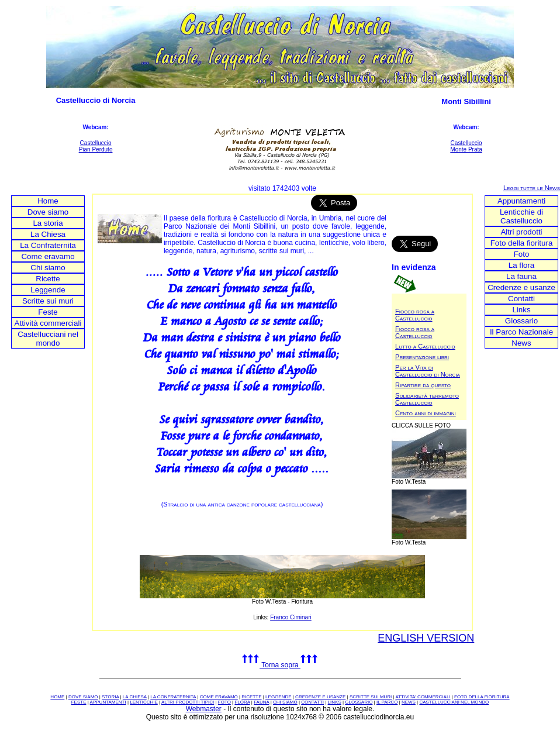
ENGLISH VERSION (426, 638)
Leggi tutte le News (532, 188)
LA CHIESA (135, 697)
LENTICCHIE (144, 702)
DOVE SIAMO (83, 697)
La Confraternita (48, 245)
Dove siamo (48, 212)
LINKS (335, 702)
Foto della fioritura (522, 243)
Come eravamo (48, 256)
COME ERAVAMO (219, 697)
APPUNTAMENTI (108, 702)
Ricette (48, 279)
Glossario (521, 321)
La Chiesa (48, 234)
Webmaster (204, 709)
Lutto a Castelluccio (425, 346)
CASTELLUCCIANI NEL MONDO (454, 702)
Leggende (48, 290)
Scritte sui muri (48, 301)
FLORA (242, 702)
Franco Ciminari (291, 617)
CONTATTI (312, 702)
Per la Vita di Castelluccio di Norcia (428, 371)
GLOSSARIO (359, 702)
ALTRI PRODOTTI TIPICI (188, 702)
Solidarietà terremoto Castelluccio (427, 399)
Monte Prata (466, 149)
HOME (57, 697)
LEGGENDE (278, 697)
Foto (522, 254)
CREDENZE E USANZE (320, 697)
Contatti (521, 299)
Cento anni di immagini (426, 413)
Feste (48, 312)
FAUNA (261, 702)
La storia (48, 223)
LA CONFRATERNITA (173, 697)
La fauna (521, 276)
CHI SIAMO (285, 702)
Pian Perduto (96, 149)
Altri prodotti (521, 232)
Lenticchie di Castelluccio (521, 216)
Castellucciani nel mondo (48, 339)
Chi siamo (48, 268)
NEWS (409, 702)
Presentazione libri (422, 357)
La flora (521, 265)
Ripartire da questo (423, 385)
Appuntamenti (521, 201)
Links (521, 310)
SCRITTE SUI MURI (371, 697)
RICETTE (251, 697)
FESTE (79, 702)
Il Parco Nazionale (521, 332)
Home (48, 201)
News (521, 343)
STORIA (110, 697)
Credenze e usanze (521, 287)
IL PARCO (387, 702)
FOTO (224, 702)
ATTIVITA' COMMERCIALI (423, 697)
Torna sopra (280, 665)
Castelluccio (96, 143)
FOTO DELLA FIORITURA (482, 697)
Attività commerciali (48, 323)
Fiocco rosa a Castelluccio (415, 315)
